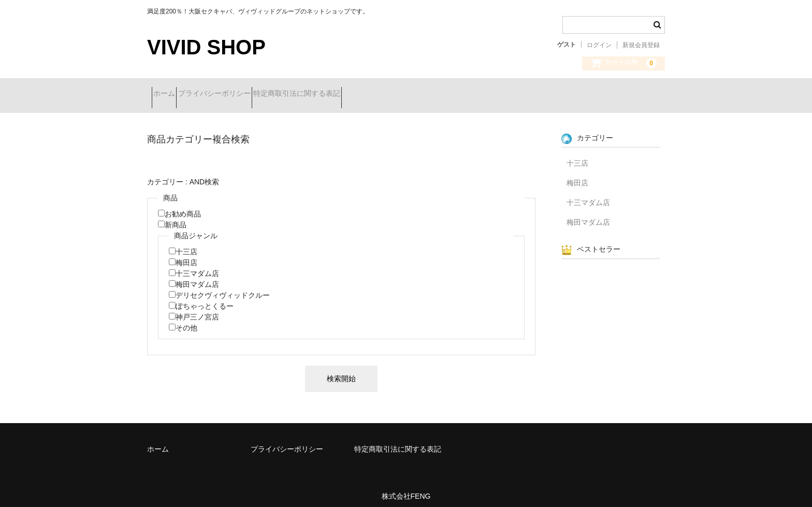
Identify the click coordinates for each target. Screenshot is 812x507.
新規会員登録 (641, 45)
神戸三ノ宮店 (197, 309)
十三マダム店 (197, 266)
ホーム (169, 94)
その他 (186, 320)
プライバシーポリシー (237, 94)
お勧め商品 (183, 206)
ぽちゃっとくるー (205, 298)
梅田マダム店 (197, 277)
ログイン (599, 45)
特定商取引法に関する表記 (338, 94)
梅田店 (186, 255)
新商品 (176, 217)
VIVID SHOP (206, 47)
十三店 (186, 244)
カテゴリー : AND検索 (183, 174)
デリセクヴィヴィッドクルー (223, 287)
